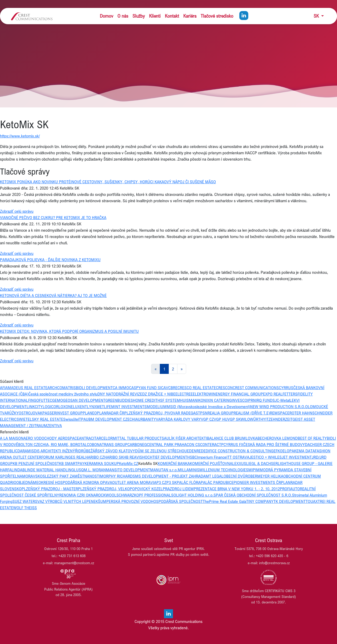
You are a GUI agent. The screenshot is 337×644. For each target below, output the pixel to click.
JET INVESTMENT (297, 457)
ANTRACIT (88, 438)
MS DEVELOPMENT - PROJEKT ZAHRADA (170, 476)
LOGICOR (51, 407)
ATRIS (71, 388)
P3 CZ (161, 482)
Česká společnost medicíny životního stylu (63, 394)
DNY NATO (107, 394)
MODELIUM (157, 407)
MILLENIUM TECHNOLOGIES (224, 470)
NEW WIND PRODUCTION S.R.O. (278, 407)
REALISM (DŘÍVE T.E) (252, 413)
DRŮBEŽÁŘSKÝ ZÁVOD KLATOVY (107, 451)
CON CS (193, 444)
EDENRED (195, 451)
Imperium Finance (212, 457)
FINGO (34, 400)
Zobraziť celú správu (17, 211)
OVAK (38, 413)
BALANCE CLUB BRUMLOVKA (232, 438)
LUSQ (79, 470)
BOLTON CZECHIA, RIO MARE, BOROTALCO (55, 444)
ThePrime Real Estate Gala (224, 501)
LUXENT (80, 407)
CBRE (173, 388)
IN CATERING (220, 400)
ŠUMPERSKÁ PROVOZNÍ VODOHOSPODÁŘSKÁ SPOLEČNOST (150, 501)
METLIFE (104, 407)
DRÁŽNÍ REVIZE (129, 394)
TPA (82, 419)
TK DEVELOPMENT (290, 501)
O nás (123, 16)
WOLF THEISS (25, 508)
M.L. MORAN (95, 470)
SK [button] (317, 16)
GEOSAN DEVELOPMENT (84, 400)
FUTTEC (46, 400)
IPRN (251, 400)
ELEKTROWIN (204, 394)
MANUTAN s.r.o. (164, 470)
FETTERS (290, 394)
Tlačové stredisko (217, 16)
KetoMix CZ (129, 463)
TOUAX (312, 501)
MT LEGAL (215, 476)
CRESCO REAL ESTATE (197, 388)
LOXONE (66, 407)
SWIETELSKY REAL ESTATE (40, 419)
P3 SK (172, 482)
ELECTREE (184, 394)
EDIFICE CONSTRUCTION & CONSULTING (239, 451)
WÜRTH (256, 419)
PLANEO (90, 413)
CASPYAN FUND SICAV (149, 388)
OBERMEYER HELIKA (266, 476)
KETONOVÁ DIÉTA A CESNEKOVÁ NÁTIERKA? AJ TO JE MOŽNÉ (53, 295)
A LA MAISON (12, 438)
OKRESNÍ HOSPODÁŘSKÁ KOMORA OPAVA (75, 482)
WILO (245, 419)
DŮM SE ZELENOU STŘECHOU (161, 451)
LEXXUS (239, 463)
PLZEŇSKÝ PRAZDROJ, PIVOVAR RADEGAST (162, 413)
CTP (220, 444)
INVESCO (239, 400)
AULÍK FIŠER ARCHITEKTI (185, 438)
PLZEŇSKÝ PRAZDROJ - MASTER (50, 489)
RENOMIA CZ (70, 495)
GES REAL (77, 457)
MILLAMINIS (189, 470)
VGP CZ (207, 419)
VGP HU (221, 419)
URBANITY (147, 419)
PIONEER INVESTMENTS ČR (257, 482)
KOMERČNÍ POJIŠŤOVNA (211, 463)
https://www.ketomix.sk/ (20, 136)
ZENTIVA (54, 425)
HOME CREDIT (145, 400)
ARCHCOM (56, 388)
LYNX (92, 407)
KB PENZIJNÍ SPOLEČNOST (36, 463)
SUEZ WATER (24, 501)
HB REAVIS (133, 457)
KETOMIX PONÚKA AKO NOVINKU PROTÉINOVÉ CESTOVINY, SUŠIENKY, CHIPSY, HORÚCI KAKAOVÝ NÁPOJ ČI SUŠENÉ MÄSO (108, 182)
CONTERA (208, 444)
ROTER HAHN (301, 413)
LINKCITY (35, 407)
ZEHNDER (277, 419)
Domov (106, 16)
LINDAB (18, 470)
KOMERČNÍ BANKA (174, 463)
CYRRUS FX (233, 444)
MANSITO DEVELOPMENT (128, 470)
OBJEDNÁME (27, 482)
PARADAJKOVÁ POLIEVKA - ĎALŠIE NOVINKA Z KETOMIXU (50, 260)
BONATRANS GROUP (110, 444)
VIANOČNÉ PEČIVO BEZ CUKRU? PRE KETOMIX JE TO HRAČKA (53, 217)
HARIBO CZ (95, 457)
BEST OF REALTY (312, 438)
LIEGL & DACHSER (262, 463)
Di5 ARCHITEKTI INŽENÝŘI (56, 451)
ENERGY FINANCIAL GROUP (239, 394)
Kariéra (190, 16)
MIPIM (254, 470)
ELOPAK (289, 451)
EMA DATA (306, 451)
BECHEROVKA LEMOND (278, 438)
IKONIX (203, 400)
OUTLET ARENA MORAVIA (134, 482)
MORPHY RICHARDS (118, 476)
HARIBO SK (114, 457)
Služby (139, 16)
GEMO (58, 400)
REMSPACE (280, 413)
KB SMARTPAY (72, 463)
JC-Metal (282, 400)
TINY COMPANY (260, 501)
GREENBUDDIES (119, 400)
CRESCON (224, 388)
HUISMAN (189, 400)
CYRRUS (286, 388)
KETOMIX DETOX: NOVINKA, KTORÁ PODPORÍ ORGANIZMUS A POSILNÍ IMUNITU (69, 331)
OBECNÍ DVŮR (236, 476)
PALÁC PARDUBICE (217, 482)
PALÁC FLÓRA (189, 482)
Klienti (155, 16)
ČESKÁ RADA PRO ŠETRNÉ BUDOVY (274, 444)
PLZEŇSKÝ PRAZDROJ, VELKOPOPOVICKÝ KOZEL (120, 489)
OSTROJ (26, 413)
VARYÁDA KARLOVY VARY (178, 419)
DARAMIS (26, 451)
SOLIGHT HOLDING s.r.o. (192, 495)
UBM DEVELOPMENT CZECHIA (112, 419)
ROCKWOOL (106, 495)
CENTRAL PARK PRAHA (167, 444)
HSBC (192, 457)
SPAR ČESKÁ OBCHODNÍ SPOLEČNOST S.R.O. (253, 495)
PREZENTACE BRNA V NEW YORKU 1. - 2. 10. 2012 (237, 489)
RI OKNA (89, 495)
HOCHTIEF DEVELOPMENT (165, 457)
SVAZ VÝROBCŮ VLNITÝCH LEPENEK (66, 501)
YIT (266, 419)
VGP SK (234, 419)
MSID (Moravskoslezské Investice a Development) (208, 407)
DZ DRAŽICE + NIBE (159, 394)
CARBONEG (137, 444)
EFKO (278, 451)
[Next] (182, 369)
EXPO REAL (273, 394)
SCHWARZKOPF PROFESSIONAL (144, 495)
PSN (204, 413)
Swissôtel (71, 419)
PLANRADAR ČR (111, 413)
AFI (3, 388)
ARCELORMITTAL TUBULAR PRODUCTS (130, 438)
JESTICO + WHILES (266, 457)
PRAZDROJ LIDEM (178, 489)
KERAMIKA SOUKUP (102, 463)
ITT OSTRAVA (238, 457)
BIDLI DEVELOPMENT (94, 388)
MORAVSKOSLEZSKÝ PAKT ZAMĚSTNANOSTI (61, 476)
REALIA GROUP (220, 413)
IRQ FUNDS (265, 400)
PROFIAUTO (290, 489)
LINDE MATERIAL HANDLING (49, 470)
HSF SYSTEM (169, 400)
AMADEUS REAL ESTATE (26, 388)
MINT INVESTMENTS (129, 407)
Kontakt (172, 16)
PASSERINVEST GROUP (63, 413)
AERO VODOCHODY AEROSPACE (51, 438)
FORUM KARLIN (55, 457)
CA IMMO (121, 388)
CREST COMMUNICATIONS (256, 388)
